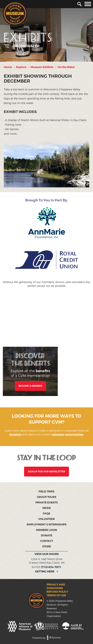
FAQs (46, 514)
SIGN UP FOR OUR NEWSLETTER (46, 472)
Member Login (46, 530)
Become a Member (30, 386)
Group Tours (47, 497)
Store (47, 547)
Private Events (47, 503)
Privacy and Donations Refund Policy (57, 588)
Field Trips (46, 492)
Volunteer (46, 519)
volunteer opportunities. (68, 435)
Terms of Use (56, 595)
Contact (47, 541)
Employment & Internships (47, 525)
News (47, 508)
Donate (47, 536)
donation (15, 435)
